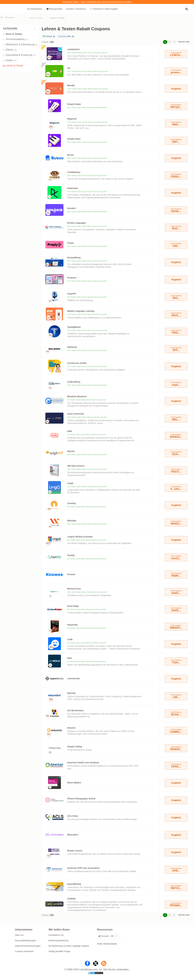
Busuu (71, 155)
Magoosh (72, 119)
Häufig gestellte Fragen (59, 951)
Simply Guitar (74, 104)
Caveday (72, 503)
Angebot (176, 89)
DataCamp (72, 188)
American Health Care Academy (83, 763)
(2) (37, 45)
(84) (15, 61)
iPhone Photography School (81, 799)
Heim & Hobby (36, 18)
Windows (47, 36)
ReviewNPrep (74, 258)
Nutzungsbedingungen (25, 940)
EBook (11, 50)
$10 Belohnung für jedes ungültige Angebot (69, 946)
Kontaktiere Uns (56, 935)
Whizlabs (72, 521)
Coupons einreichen (24, 951)
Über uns (19, 935)
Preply (70, 243)
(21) (27, 39)
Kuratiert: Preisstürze (76, 9)
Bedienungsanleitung (58, 940)
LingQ (70, 483)
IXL (69, 68)
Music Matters (74, 783)
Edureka (71, 693)
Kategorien (10, 17)
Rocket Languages (77, 223)
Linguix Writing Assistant (80, 537)
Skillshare (72, 347)
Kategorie (20, 29)
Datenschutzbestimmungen (28, 946)
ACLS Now (73, 816)
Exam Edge (73, 606)
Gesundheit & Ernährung (21, 55)
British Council (75, 851)
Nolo (70, 658)
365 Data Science (76, 466)
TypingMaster (74, 327)
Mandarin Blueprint (77, 396)
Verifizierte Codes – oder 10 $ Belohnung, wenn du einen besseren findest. (97, 2)
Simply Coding (75, 747)
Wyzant (71, 451)
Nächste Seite (184, 42)
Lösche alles (65, 36)
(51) (35, 55)
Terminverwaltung (17, 39)
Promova (72, 278)
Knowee (71, 574)
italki (70, 431)
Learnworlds (73, 678)
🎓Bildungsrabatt (54, 9)
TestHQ (71, 555)
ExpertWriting (74, 884)
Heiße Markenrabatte (107, 944)
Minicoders (73, 835)
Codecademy (74, 382)
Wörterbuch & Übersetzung (22, 44)
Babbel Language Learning (81, 311)
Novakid (71, 208)
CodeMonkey (74, 172)
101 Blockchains (76, 710)
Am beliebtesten (35, 9)
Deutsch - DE (106, 936)
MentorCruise (74, 589)
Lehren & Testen (14, 66)
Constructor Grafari (77, 363)
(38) (15, 50)
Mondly (71, 85)
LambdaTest (73, 49)
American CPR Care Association (83, 868)
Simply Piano (74, 139)
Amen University (76, 414)
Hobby (11, 60)
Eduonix (71, 728)
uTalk (70, 639)
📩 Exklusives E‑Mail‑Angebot (104, 9)
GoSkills (71, 899)
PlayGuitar (73, 625)
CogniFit (72, 294)
